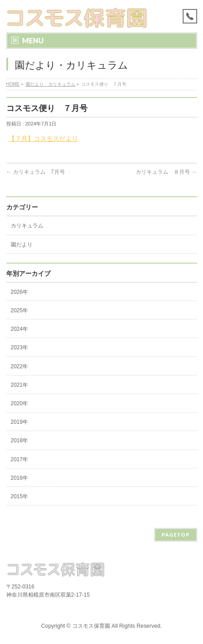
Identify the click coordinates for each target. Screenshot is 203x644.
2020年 (20, 403)
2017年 (20, 459)
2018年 (20, 440)
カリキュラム (27, 226)
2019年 (20, 422)
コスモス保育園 (91, 626)
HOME (13, 84)
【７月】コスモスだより (43, 139)
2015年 (20, 496)
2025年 (20, 310)
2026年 (20, 292)
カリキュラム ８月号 (166, 172)
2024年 (20, 329)
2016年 (20, 478)
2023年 (20, 347)
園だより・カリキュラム (51, 84)
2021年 (20, 385)
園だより (22, 245)
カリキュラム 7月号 (36, 172)
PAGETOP (176, 535)
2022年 (20, 366)
